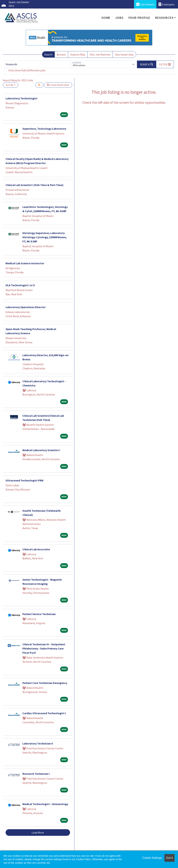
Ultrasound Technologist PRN (25, 480)
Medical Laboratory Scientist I (41, 450)
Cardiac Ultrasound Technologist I (44, 713)
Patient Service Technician (39, 614)
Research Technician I (36, 774)
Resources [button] (164, 18)
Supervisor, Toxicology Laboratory (44, 129)
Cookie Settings (152, 858)
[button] (165, 64)
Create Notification (58, 85)
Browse (61, 54)
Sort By (10, 85)
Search (48, 54)
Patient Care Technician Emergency (45, 683)
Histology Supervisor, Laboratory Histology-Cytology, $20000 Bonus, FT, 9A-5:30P (45, 237)
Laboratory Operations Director (26, 307)
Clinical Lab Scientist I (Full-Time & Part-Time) (35, 185)
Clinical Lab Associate (36, 549)
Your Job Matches (100, 54)
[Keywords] (37, 64)
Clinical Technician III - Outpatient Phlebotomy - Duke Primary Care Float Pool (44, 648)
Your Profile (139, 18)
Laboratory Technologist (21, 98)
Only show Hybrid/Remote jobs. (27, 70)
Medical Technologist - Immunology (45, 804)
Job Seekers (145, 4)
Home (106, 18)
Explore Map (78, 54)
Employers (167, 4)
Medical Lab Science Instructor (25, 263)
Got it (169, 858)
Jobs (119, 18)
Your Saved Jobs (124, 54)
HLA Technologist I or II (20, 285)
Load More (38, 833)
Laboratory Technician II (38, 743)
